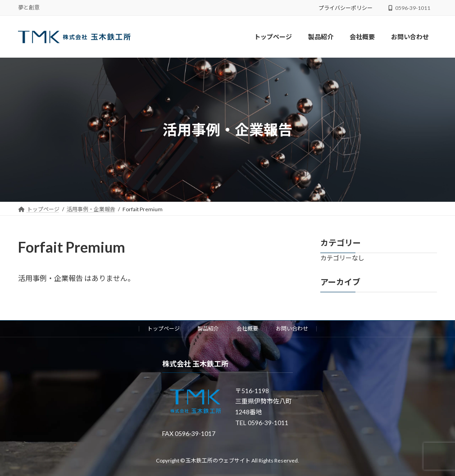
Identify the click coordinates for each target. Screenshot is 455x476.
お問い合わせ (292, 329)
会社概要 (247, 329)
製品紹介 (208, 329)
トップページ (164, 329)
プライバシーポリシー (346, 8)
